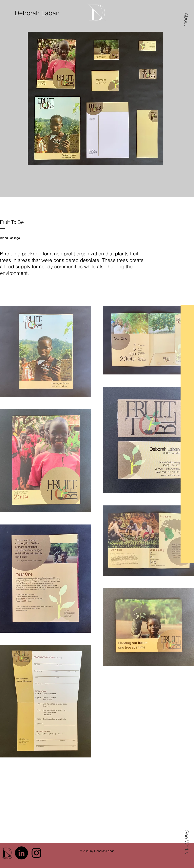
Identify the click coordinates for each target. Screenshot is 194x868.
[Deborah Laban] (39, 13)
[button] (186, 19)
